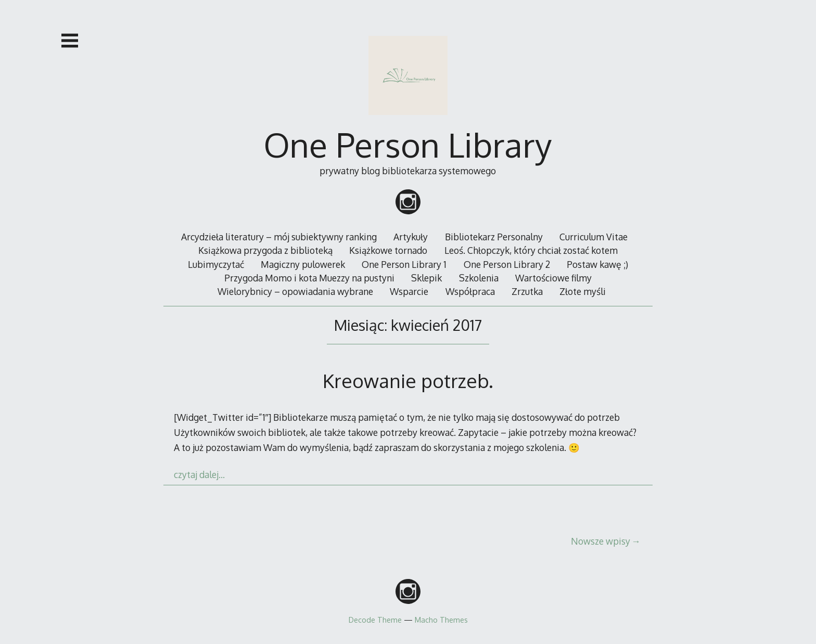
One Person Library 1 (404, 264)
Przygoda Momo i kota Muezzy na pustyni (309, 278)
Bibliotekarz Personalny (494, 237)
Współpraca (470, 291)
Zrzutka (527, 291)
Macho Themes (441, 620)
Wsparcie (409, 291)
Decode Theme (375, 620)
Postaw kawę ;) (597, 264)
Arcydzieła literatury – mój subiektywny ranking (279, 237)
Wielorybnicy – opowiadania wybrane (295, 291)
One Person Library (408, 144)
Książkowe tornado (388, 250)
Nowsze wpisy (601, 541)
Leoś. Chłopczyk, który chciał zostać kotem (531, 250)
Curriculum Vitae (594, 237)
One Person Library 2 (507, 264)
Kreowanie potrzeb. (408, 381)
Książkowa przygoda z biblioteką (265, 250)
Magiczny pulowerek (303, 264)
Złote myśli (583, 291)
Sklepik (426, 278)
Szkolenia (479, 278)
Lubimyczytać (216, 264)
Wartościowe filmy (553, 278)
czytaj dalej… (199, 474)
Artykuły (411, 237)
